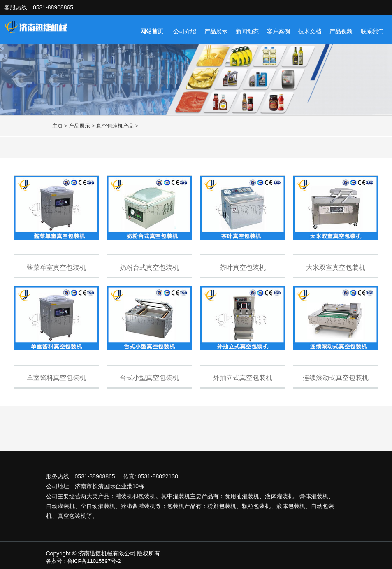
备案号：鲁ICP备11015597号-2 (84, 561)
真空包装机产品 (115, 126)
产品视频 (341, 31)
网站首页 (152, 31)
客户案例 (278, 31)
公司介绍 (185, 31)
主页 (58, 126)
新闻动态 (247, 31)
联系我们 (372, 31)
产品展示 (216, 31)
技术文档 (310, 31)
